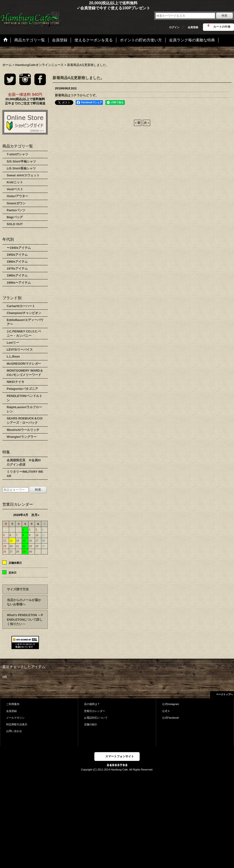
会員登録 (193, 27)
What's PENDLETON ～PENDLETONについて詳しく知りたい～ (25, 619)
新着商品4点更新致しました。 (78, 78)
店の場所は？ (92, 704)
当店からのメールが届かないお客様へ (24, 602)
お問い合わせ (14, 731)
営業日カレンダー (95, 711)
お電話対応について (96, 718)
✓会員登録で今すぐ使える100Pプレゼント (75, 8)
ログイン (174, 27)
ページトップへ (224, 694)
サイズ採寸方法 (18, 589)
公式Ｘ (166, 711)
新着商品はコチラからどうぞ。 (77, 95)
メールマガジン (15, 718)
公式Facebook (171, 718)
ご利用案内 (13, 704)
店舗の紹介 (91, 724)
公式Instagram (171, 704)
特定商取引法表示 (17, 724)
